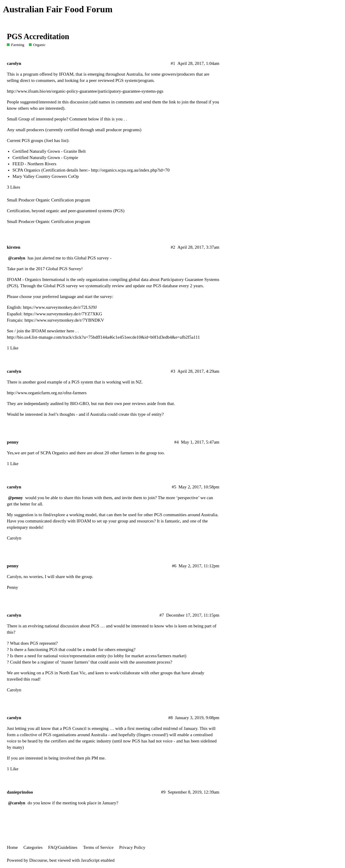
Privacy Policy (132, 847)
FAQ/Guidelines (63, 847)
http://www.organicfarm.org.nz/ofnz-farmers (47, 393)
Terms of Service (98, 847)
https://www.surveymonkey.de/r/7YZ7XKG (63, 314)
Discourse (38, 860)
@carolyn (17, 258)
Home (12, 847)
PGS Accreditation (38, 37)
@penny (15, 498)
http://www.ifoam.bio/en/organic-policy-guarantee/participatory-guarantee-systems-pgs (85, 91)
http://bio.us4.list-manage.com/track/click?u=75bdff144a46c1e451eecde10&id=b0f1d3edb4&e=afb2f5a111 (103, 337)
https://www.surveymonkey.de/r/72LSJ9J (60, 307)
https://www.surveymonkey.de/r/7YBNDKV (64, 320)
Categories (33, 847)
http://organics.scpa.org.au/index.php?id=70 (130, 170)
